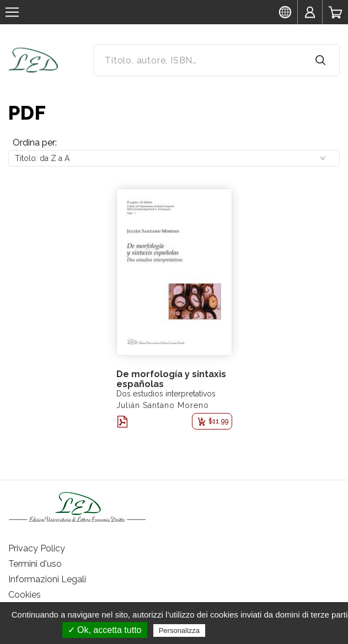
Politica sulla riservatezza (254, 630)
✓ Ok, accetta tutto (105, 630)
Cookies (25, 595)
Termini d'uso (35, 564)
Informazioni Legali (47, 579)
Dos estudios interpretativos (166, 394)
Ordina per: (35, 143)
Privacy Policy (37, 548)
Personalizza (179, 630)
